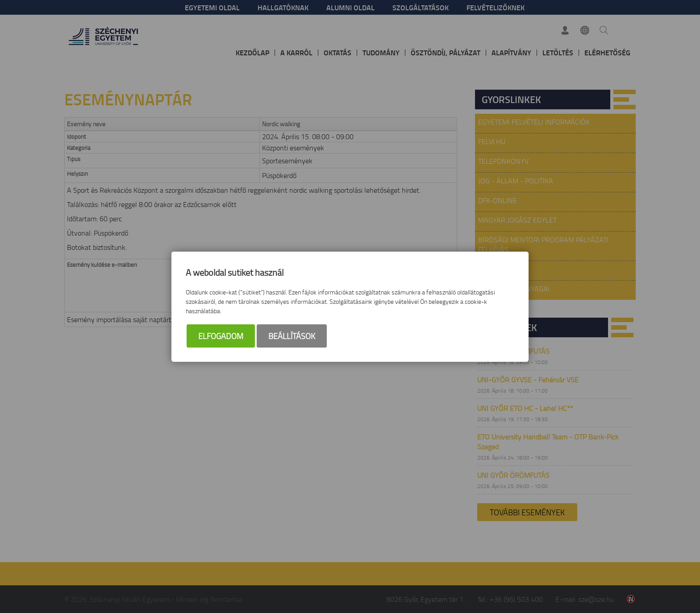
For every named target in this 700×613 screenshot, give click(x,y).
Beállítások (292, 336)
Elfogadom (221, 336)
